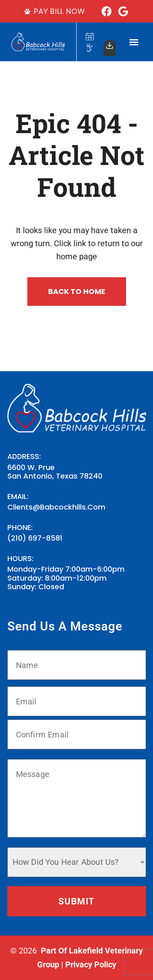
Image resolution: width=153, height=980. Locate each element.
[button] (134, 42)
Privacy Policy (91, 964)
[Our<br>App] (110, 46)
